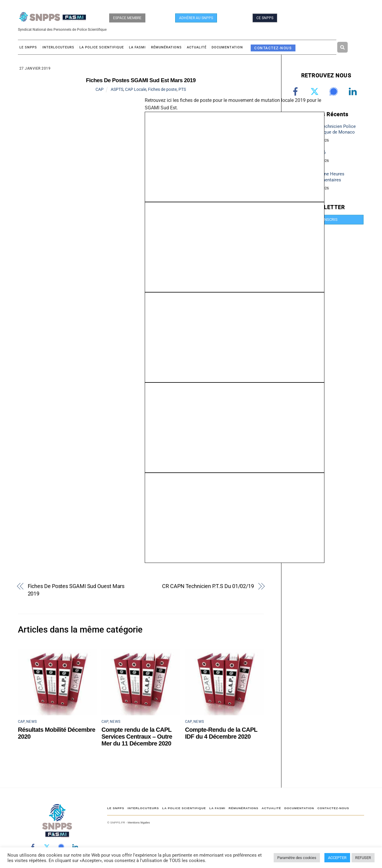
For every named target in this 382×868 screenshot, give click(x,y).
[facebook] (296, 92)
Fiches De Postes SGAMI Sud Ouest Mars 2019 (76, 590)
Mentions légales (139, 823)
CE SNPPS (265, 18)
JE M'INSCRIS (326, 220)
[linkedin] (354, 92)
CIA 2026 (317, 153)
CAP (100, 90)
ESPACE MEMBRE (127, 18)
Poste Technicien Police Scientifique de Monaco (332, 130)
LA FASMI (137, 48)
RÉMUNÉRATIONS (166, 48)
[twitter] (316, 92)
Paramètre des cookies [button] (297, 858)
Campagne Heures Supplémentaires (326, 177)
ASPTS (117, 90)
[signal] (335, 92)
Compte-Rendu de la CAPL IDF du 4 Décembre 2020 (221, 733)
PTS (182, 90)
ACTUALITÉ (197, 48)
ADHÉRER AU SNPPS (196, 18)
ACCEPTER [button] (337, 858)
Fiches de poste (162, 90)
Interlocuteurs (58, 48)
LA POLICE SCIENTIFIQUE (102, 48)
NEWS (31, 722)
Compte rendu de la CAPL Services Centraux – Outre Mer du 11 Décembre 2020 (137, 737)
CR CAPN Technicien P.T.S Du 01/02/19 (208, 587)
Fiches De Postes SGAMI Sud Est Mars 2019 (141, 81)
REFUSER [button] (363, 858)
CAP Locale (136, 90)
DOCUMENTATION (227, 48)
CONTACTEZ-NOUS (273, 48)
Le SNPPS (28, 48)
